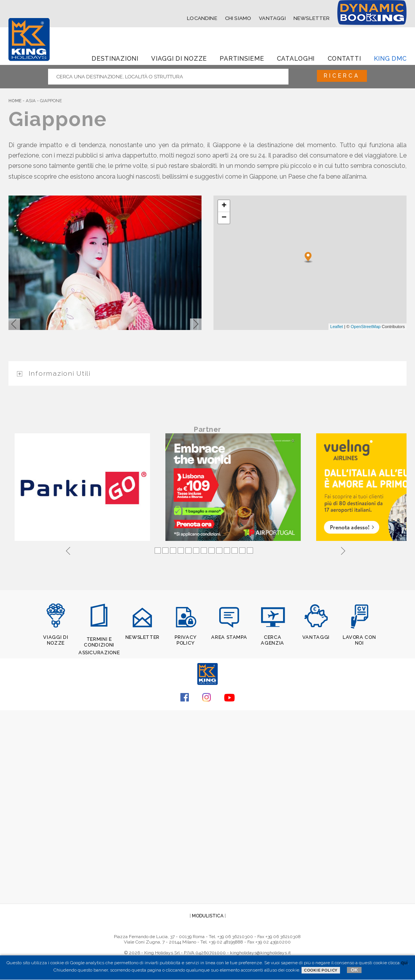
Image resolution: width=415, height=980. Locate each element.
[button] (14, 323)
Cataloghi (296, 57)
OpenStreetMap (366, 326)
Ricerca (337, 76)
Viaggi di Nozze (179, 57)
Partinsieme (242, 57)
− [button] (224, 217)
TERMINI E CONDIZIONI (99, 642)
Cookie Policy (321, 970)
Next (343, 551)
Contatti (344, 57)
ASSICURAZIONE (99, 652)
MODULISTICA (208, 915)
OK (354, 970)
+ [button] (224, 205)
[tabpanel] (84, 489)
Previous (68, 551)
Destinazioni (115, 57)
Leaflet (337, 326)
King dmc (390, 57)
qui (404, 963)
